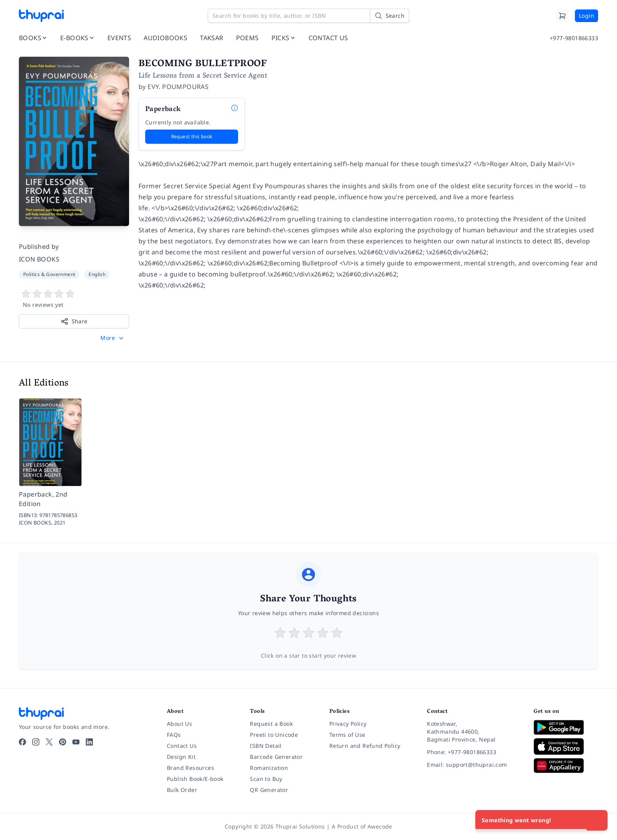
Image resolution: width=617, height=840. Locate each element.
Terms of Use (347, 735)
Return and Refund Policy (365, 746)
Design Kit (181, 757)
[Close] (597, 820)
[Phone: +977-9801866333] (474, 752)
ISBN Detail (266, 746)
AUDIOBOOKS (165, 38)
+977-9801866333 (574, 38)
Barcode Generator (276, 757)
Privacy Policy (348, 724)
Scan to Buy (266, 779)
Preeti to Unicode (274, 735)
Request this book (192, 136)
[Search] (390, 16)
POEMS (248, 38)
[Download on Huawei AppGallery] (566, 766)
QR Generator (269, 790)
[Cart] (562, 16)
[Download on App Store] (566, 746)
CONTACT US (328, 38)
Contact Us (182, 746)
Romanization (269, 768)
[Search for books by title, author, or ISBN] (308, 16)
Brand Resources (190, 768)
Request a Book (271, 724)
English (97, 274)
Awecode (380, 826)
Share (74, 321)
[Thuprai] (41, 16)
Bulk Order (182, 790)
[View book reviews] (74, 299)
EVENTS (119, 38)
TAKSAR (212, 38)
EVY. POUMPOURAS (178, 87)
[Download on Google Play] (566, 727)
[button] (113, 338)
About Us (179, 724)
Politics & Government (49, 274)
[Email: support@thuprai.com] (474, 765)
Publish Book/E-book (195, 779)
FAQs (174, 735)
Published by (39, 247)
